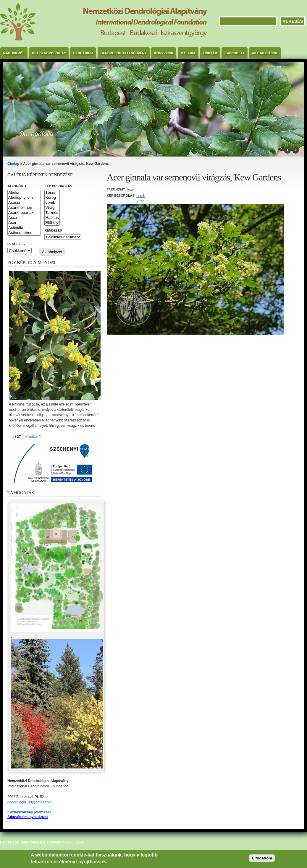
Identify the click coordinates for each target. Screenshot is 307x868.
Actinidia (24, 228)
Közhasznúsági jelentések (29, 812)
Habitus (52, 218)
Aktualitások (265, 53)
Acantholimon (24, 208)
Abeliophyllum (24, 198)
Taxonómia (17, 186)
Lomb (141, 196)
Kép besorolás (58, 186)
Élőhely (52, 223)
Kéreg (52, 198)
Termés (52, 213)
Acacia (24, 203)
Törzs (52, 193)
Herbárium (83, 53)
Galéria (188, 53)
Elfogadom (262, 858)
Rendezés (53, 230)
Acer (130, 190)
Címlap (13, 164)
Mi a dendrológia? (49, 53)
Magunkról (14, 53)
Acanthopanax (24, 213)
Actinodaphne (24, 233)
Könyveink (164, 53)
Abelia (24, 193)
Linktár (210, 53)
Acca (24, 218)
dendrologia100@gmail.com (30, 802)
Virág (140, 201)
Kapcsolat (235, 53)
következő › (34, 437)
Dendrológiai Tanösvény (124, 53)
